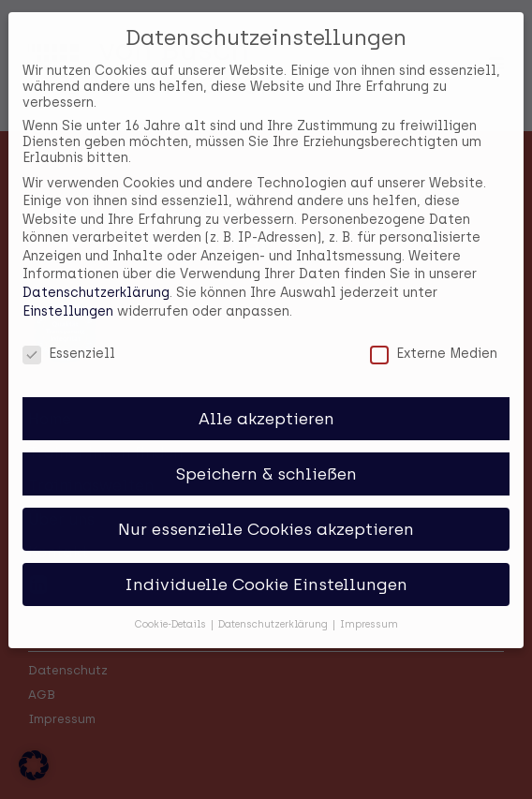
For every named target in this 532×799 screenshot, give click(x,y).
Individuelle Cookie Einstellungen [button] (266, 572)
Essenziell (69, 341)
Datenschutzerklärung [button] (274, 612)
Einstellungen (68, 299)
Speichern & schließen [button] (266, 461)
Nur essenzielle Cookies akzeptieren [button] (266, 517)
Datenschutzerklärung (96, 281)
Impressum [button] (369, 612)
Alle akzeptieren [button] (266, 406)
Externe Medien (434, 341)
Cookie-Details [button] (172, 612)
